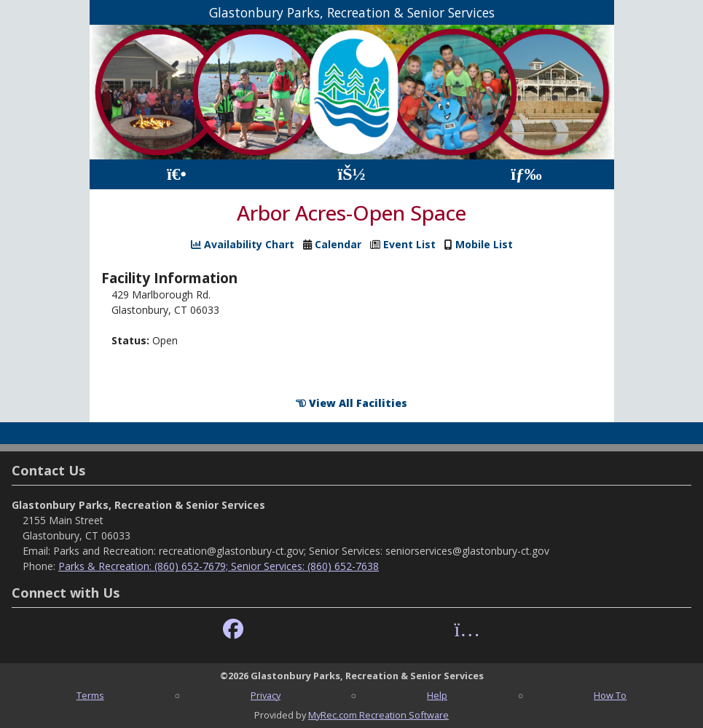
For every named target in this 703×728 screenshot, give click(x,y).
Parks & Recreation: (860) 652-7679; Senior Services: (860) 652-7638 (219, 566)
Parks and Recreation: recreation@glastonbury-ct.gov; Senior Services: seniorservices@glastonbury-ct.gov (301, 551)
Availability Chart (243, 244)
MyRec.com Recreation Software (378, 715)
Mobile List (484, 244)
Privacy (266, 695)
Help (437, 695)
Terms (90, 695)
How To (610, 695)
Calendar (338, 244)
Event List (409, 244)
